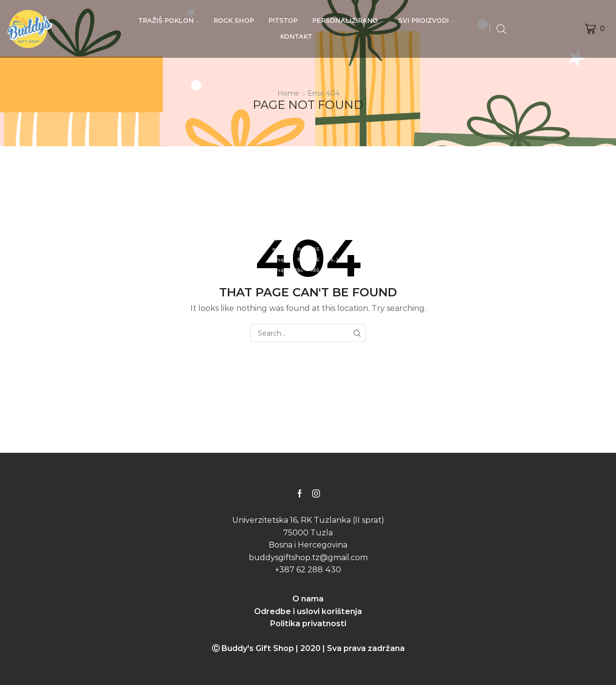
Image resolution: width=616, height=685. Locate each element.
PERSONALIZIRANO (348, 21)
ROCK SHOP (234, 21)
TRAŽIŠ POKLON (169, 21)
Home (288, 93)
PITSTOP (283, 21)
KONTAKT (296, 37)
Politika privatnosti (308, 624)
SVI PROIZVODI (427, 21)
